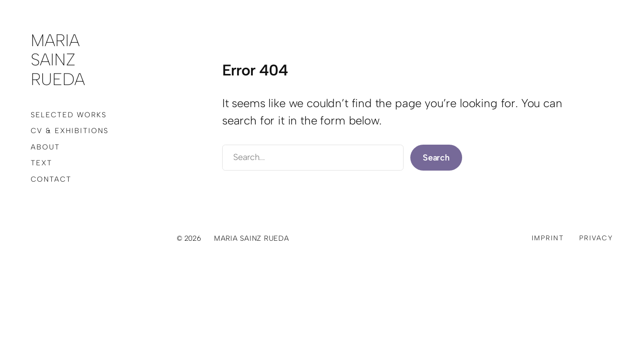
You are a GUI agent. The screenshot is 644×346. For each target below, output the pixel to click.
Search (436, 158)
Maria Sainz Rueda (58, 60)
